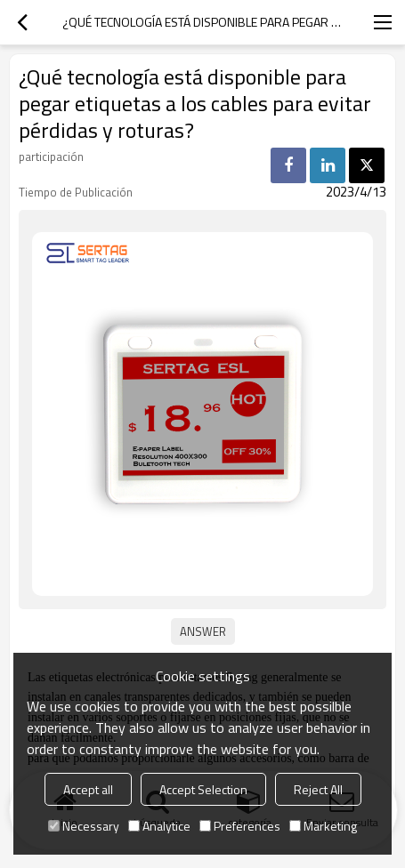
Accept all (88, 789)
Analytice (159, 826)
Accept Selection (203, 789)
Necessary (84, 826)
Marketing (323, 826)
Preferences (240, 826)
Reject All (318, 789)
